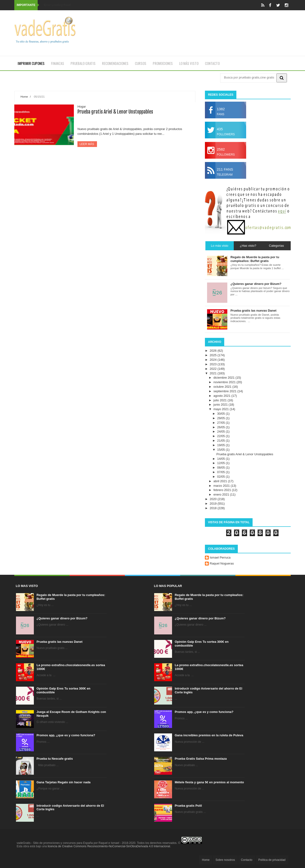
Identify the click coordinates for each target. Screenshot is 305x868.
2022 (214, 369)
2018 (214, 508)
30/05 (221, 414)
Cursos (141, 63)
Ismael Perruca (220, 557)
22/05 (221, 436)
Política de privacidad (272, 860)
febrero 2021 (223, 490)
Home (24, 97)
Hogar (82, 107)
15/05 (221, 450)
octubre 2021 (223, 387)
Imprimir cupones (31, 63)
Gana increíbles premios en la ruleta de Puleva (209, 735)
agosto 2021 (222, 396)
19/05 (221, 445)
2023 (214, 364)
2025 (214, 355)
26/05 (221, 427)
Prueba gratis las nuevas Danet (59, 642)
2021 (214, 373)
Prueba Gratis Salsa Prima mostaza (201, 759)
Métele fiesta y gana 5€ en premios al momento (209, 782)
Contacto (212, 63)
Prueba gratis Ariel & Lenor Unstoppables (115, 112)
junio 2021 (221, 405)
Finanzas (58, 63)
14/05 (221, 459)
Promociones (163, 63)
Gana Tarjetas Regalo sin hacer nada (64, 782)
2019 (214, 504)
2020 (214, 499)
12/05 (221, 463)
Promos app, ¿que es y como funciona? (66, 735)
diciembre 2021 (225, 378)
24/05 (221, 431)
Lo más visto (189, 63)
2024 (214, 360)
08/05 (221, 468)
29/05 (221, 418)
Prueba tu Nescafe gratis (55, 759)
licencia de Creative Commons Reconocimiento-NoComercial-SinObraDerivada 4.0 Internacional (109, 846)
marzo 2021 (222, 486)
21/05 (221, 441)
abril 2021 (221, 481)
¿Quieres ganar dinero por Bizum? (62, 618)
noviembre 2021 (225, 382)
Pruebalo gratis (83, 63)
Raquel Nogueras (222, 563)
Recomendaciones (115, 63)
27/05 (221, 423)
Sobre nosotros (225, 860)
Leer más (87, 144)
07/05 (221, 472)
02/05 (221, 477)
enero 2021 (222, 494)
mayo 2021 (222, 409)
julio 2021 (221, 400)
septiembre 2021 (225, 391)
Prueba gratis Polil (188, 806)
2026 (214, 351)
